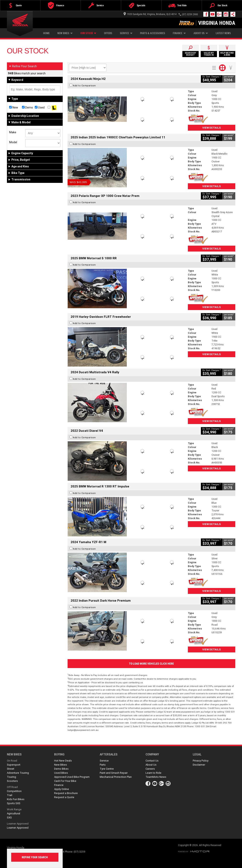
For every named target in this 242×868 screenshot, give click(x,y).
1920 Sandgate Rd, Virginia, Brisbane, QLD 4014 (150, 14)
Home (46, 33)
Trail (10, 795)
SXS (9, 818)
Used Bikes (61, 773)
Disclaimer (199, 765)
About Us (201, 33)
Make (13, 132)
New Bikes (65, 33)
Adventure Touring (18, 773)
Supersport (14, 765)
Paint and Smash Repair (114, 773)
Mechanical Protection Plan (116, 777)
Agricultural (14, 813)
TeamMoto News (156, 777)
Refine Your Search (23, 66)
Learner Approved (18, 824)
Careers (150, 769)
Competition (14, 791)
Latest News (223, 33)
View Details (212, 128)
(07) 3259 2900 (190, 14)
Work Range (14, 809)
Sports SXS (14, 803)
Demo (27, 107)
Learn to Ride (153, 773)
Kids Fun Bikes (16, 799)
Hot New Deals (63, 761)
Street (11, 769)
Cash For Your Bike (65, 781)
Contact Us (152, 761)
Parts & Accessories (153, 33)
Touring (11, 777)
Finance (179, 33)
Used (40, 107)
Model (13, 142)
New (14, 107)
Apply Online (62, 789)
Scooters (12, 781)
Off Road (12, 787)
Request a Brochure (66, 793)
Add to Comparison (84, 86)
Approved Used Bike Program (72, 777)
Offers (108, 33)
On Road (12, 761)
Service (126, 33)
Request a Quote (64, 797)
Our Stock (88, 33)
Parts (103, 765)
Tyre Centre (107, 769)
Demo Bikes (61, 769)
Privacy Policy (201, 761)
